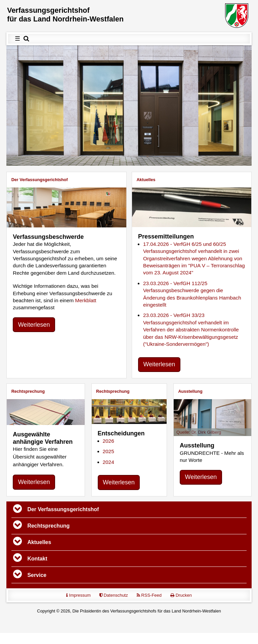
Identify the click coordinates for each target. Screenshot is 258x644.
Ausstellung (190, 391)
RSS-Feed (149, 595)
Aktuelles (146, 180)
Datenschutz (114, 595)
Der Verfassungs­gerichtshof (40, 180)
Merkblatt (86, 300)
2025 (109, 452)
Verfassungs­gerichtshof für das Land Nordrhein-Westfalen (66, 15)
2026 (109, 441)
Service (37, 575)
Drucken (181, 595)
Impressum (78, 595)
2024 (109, 462)
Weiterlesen (34, 325)
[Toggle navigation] (17, 509)
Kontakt (37, 559)
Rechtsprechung (28, 391)
